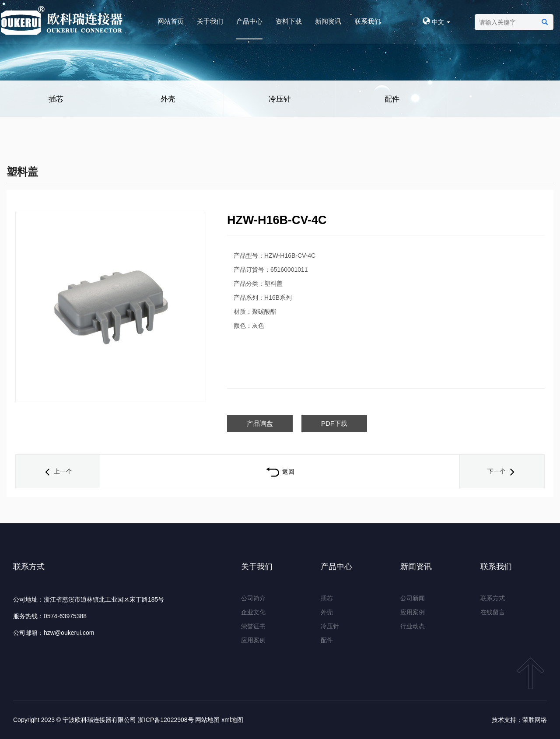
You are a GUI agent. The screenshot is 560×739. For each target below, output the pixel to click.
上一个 (58, 471)
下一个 (502, 471)
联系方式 (493, 598)
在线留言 (493, 612)
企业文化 (253, 612)
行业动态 (413, 626)
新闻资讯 (328, 21)
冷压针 (280, 99)
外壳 (168, 99)
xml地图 (232, 720)
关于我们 (210, 21)
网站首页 (171, 21)
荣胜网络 (535, 720)
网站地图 (207, 720)
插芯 (56, 99)
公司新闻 (413, 598)
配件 (392, 99)
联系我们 (367, 21)
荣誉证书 (253, 626)
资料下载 (289, 21)
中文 (436, 22)
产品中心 (249, 21)
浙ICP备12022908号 (166, 720)
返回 (280, 472)
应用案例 (253, 640)
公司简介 (253, 598)
